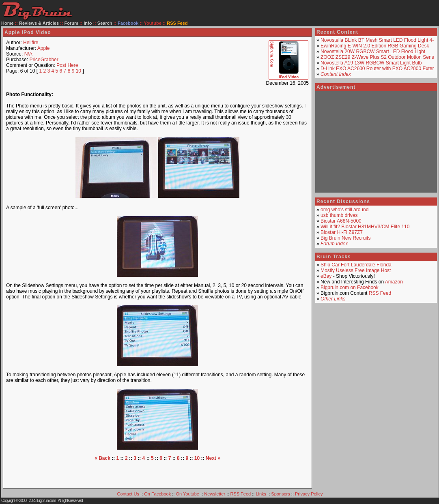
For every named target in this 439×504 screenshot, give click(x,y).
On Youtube (187, 494)
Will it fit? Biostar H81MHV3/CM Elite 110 (365, 227)
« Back (102, 458)
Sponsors (280, 494)
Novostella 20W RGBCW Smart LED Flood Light (373, 51)
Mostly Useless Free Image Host (356, 270)
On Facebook (157, 494)
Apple (44, 48)
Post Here (67, 65)
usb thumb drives (339, 215)
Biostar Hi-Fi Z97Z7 (342, 232)
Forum (71, 23)
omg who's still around (344, 210)
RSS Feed (380, 293)
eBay (326, 276)
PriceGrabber (44, 60)
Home (8, 23)
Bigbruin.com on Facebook (350, 287)
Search (105, 23)
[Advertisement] (157, 473)
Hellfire (31, 43)
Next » (213, 458)
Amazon (394, 282)
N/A (28, 54)
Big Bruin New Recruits (345, 238)
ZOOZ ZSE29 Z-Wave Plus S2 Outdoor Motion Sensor (379, 57)
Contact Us (128, 494)
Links (261, 494)
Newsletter (215, 494)
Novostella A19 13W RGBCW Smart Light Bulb (371, 63)
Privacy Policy (309, 494)
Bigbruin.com (46, 501)
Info (88, 23)
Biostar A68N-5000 (341, 221)
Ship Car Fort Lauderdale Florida (356, 265)
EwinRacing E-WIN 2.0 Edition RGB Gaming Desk (375, 46)
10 (79, 71)
